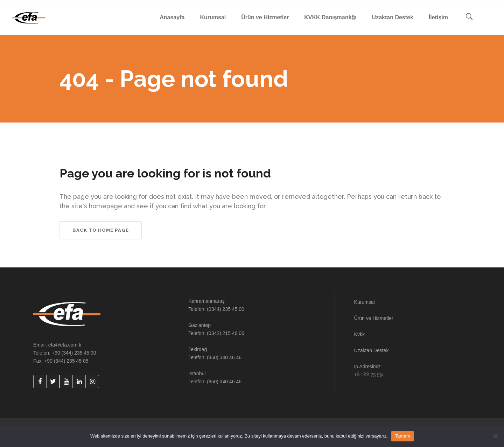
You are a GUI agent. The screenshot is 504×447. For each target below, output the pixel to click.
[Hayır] (495, 436)
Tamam (402, 436)
